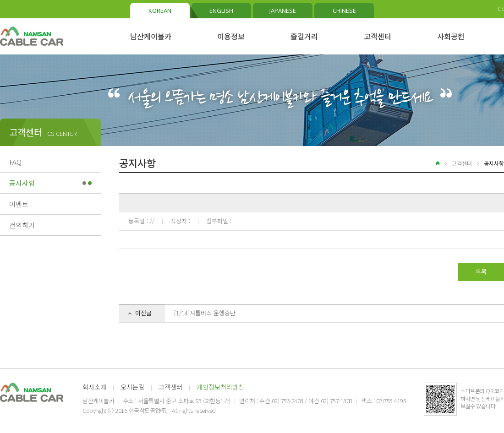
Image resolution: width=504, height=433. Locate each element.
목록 (481, 272)
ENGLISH (221, 11)
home (432, 163)
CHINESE (344, 11)
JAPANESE (283, 11)
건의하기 (22, 225)
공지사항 (22, 183)
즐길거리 (304, 36)
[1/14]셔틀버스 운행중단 (205, 313)
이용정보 (231, 36)
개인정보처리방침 (220, 387)
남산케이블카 (151, 36)
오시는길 (132, 387)
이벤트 (19, 204)
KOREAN (160, 11)
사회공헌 (451, 36)
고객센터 (378, 36)
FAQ (15, 162)
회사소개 (94, 387)
